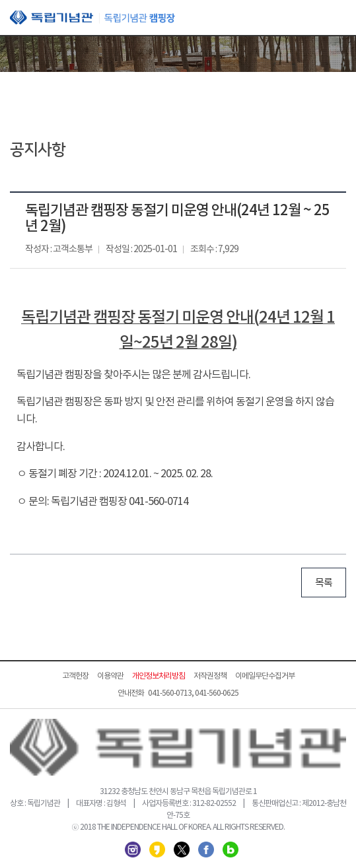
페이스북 (206, 850)
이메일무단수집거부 (265, 676)
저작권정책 (210, 676)
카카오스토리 (157, 850)
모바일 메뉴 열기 (336, 18)
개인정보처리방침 (159, 676)
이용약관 (110, 676)
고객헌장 (75, 676)
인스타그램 (133, 850)
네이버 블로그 (231, 850)
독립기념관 (92, 17)
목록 (324, 583)
